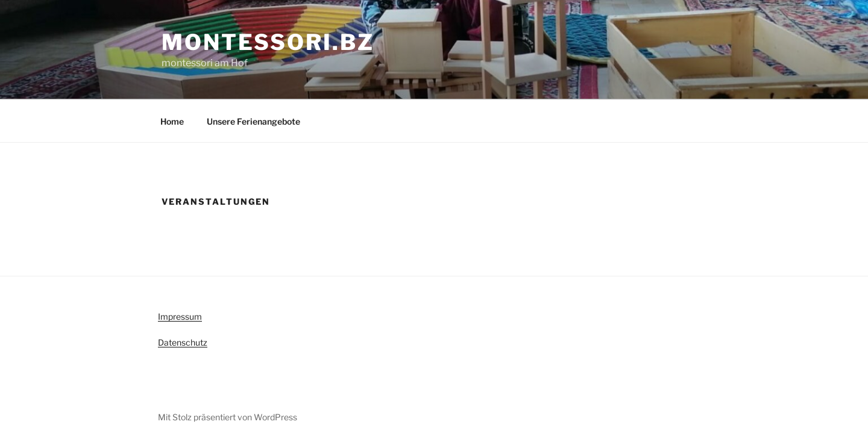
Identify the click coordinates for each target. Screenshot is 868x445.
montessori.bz (268, 42)
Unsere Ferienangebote (253, 121)
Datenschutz (183, 342)
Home (172, 121)
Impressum (180, 316)
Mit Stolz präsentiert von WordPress (228, 417)
